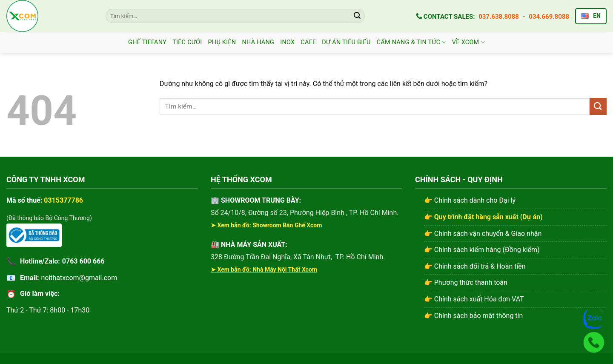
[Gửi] (357, 16)
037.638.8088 (499, 17)
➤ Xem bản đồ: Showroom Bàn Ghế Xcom (266, 225)
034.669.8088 (549, 17)
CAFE (308, 42)
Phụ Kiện (222, 42)
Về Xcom (468, 42)
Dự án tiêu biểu (346, 42)
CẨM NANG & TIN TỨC (411, 42)
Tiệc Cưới (187, 42)
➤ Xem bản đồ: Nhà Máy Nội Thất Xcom (264, 269)
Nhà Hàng (258, 42)
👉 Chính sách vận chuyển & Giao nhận (483, 234)
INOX (287, 42)
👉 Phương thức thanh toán (466, 282)
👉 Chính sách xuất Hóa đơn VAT (474, 299)
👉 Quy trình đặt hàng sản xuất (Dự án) (483, 217)
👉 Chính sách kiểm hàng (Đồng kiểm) (482, 250)
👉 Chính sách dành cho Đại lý (470, 200)
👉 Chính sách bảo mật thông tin (474, 316)
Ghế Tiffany (147, 42)
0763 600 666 (83, 261)
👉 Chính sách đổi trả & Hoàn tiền (475, 266)
